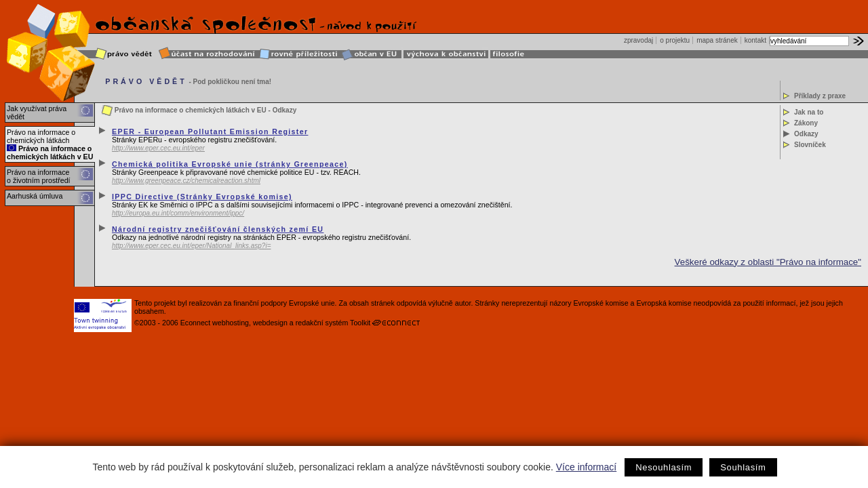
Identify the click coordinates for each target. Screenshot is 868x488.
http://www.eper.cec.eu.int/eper (158, 148)
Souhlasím (743, 467)
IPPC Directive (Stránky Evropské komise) (202, 197)
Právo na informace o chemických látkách (41, 136)
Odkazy (806, 134)
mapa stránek (717, 40)
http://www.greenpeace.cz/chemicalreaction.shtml (186, 181)
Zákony (806, 123)
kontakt (755, 40)
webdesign (270, 323)
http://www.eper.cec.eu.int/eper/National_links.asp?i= (191, 246)
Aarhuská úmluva (35, 196)
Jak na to (809, 112)
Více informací (586, 467)
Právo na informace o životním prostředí (39, 176)
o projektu (675, 40)
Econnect (195, 323)
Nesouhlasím (664, 467)
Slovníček (810, 145)
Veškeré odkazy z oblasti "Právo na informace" (768, 262)
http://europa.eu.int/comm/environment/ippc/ (178, 213)
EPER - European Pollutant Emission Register (210, 131)
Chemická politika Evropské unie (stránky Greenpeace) (230, 164)
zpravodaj (638, 40)
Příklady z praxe (820, 96)
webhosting (231, 323)
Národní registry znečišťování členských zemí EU (218, 229)
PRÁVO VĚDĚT (146, 81)
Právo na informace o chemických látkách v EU (50, 152)
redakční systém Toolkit (333, 323)
